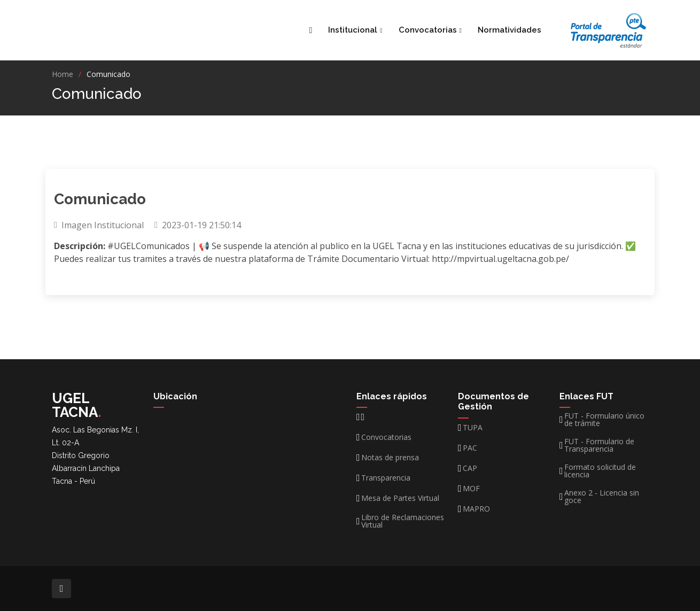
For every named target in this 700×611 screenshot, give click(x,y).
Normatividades (510, 30)
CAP (470, 468)
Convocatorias (386, 437)
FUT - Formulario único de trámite (604, 420)
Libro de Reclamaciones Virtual (403, 521)
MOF (471, 489)
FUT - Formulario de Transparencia (599, 445)
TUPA (473, 428)
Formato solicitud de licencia (600, 471)
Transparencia (386, 478)
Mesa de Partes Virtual (400, 498)
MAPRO (476, 509)
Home (63, 74)
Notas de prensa (390, 458)
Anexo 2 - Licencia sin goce (602, 497)
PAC (470, 448)
